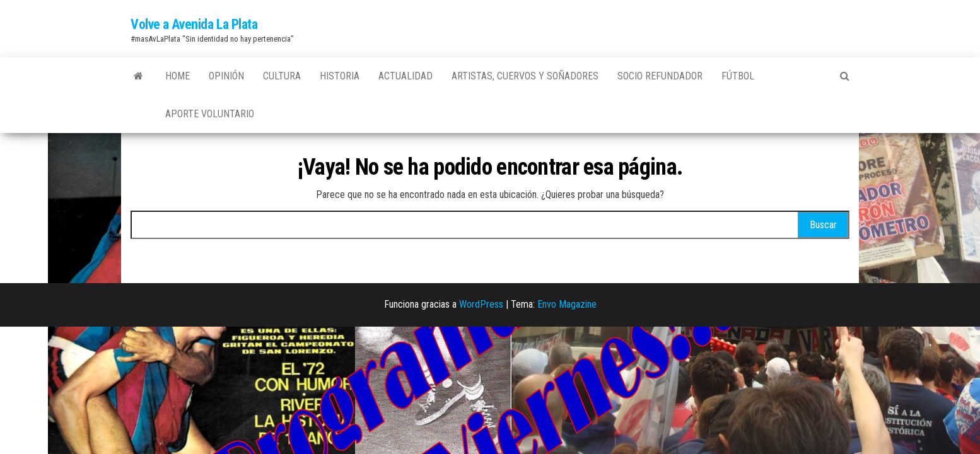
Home (178, 76)
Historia (340, 76)
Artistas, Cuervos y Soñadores (525, 76)
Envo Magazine (567, 304)
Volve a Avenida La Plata (194, 24)
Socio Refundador (660, 76)
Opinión (226, 76)
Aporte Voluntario (210, 114)
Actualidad (405, 76)
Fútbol (738, 76)
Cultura (282, 76)
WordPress (481, 304)
